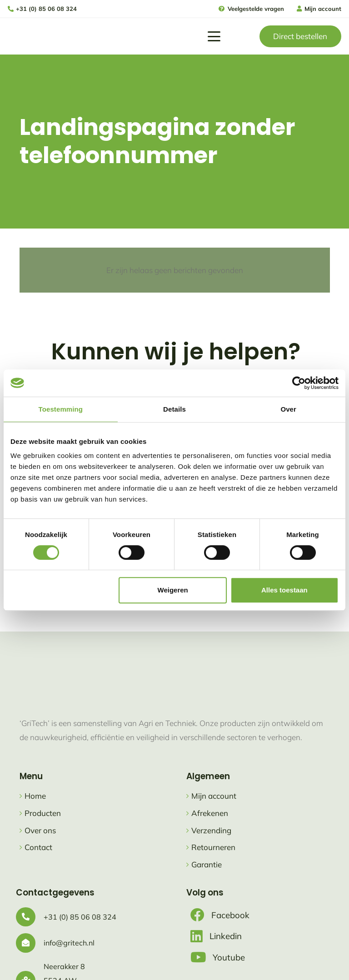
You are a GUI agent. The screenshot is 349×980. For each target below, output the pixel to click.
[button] (214, 36)
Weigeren (173, 590)
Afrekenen (210, 813)
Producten (43, 813)
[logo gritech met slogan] (35, 36)
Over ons (40, 830)
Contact (38, 847)
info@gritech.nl (69, 943)
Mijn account (214, 796)
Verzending (211, 830)
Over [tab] (288, 409)
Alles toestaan (284, 590)
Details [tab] (174, 409)
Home (35, 796)
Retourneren (213, 847)
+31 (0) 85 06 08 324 (80, 917)
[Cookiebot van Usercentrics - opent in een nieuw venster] (299, 383)
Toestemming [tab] (61, 409)
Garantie (207, 864)
